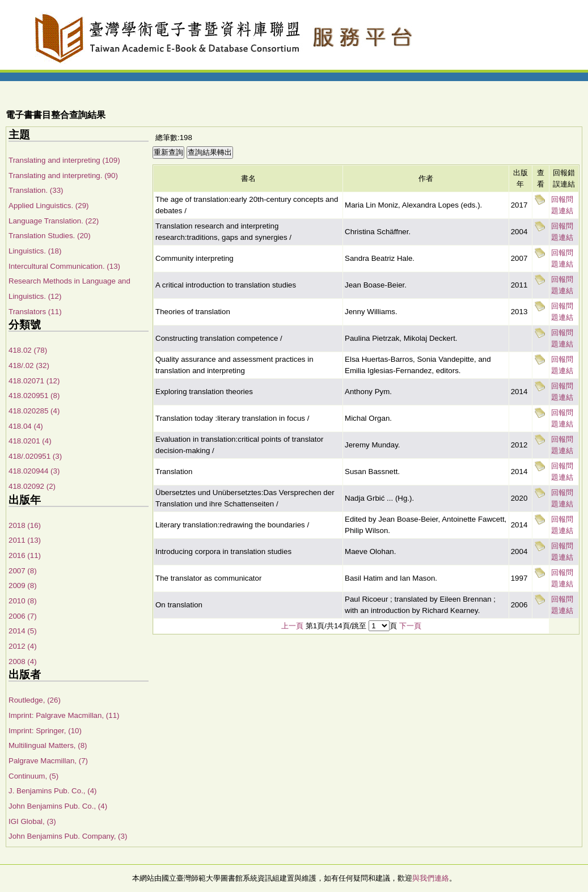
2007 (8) (23, 571)
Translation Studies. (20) (50, 236)
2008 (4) (23, 661)
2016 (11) (25, 555)
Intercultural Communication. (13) (64, 266)
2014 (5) (23, 631)
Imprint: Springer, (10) (45, 731)
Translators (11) (35, 312)
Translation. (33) (36, 190)
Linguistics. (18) (35, 251)
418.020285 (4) (34, 411)
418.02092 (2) (32, 486)
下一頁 (410, 626)
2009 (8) (23, 585)
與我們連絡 (431, 878)
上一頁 (292, 626)
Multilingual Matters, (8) (48, 745)
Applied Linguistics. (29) (49, 206)
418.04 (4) (26, 426)
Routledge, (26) (35, 700)
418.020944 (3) (34, 471)
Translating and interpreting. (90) (63, 176)
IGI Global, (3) (32, 821)
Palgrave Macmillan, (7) (48, 761)
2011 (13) (25, 540)
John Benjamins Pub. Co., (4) (58, 806)
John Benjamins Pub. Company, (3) (68, 836)
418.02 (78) (28, 350)
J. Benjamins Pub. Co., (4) (53, 791)
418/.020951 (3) (35, 456)
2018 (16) (25, 525)
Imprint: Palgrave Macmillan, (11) (64, 715)
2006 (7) (23, 616)
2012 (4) (23, 646)
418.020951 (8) (34, 396)
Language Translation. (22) (54, 221)
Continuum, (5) (33, 776)
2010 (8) (23, 601)
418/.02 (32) (29, 365)
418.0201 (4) (30, 441)
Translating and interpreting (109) (64, 160)
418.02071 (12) (34, 381)
